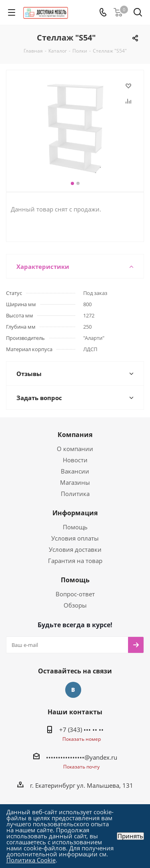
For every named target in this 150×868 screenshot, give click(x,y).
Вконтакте (73, 690)
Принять (130, 836)
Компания (75, 435)
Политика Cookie (31, 860)
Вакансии (75, 471)
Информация (75, 513)
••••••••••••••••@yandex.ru (82, 757)
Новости (75, 460)
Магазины (75, 482)
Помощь (75, 527)
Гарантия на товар (75, 561)
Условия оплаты (75, 538)
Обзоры (75, 605)
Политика (75, 494)
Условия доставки (75, 549)
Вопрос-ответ (75, 594)
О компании (75, 449)
